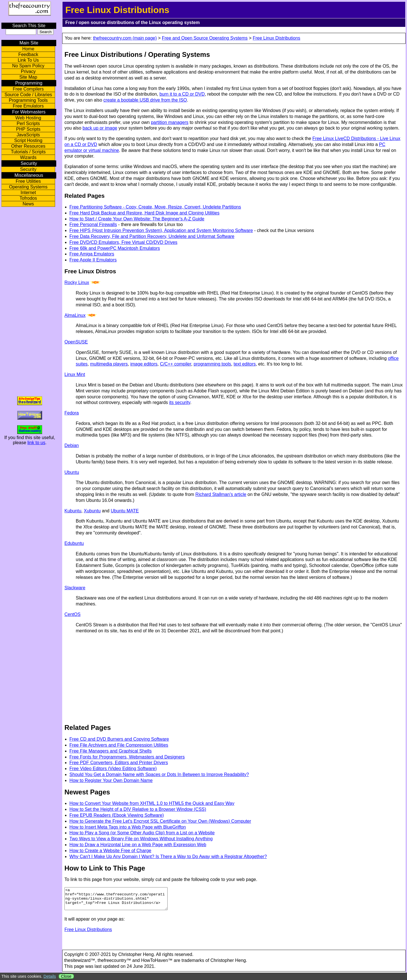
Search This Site (29, 26)
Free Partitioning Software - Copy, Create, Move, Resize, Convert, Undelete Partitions (155, 207)
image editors (144, 364)
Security (28, 169)
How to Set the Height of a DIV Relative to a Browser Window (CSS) (138, 809)
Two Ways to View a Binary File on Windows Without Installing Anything (141, 839)
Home (28, 49)
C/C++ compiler (176, 364)
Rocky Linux (77, 282)
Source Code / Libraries (28, 95)
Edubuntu (74, 543)
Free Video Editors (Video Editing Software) (113, 769)
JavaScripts (28, 135)
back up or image (100, 128)
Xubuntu (92, 511)
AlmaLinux (75, 315)
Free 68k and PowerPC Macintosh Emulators (115, 248)
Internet (28, 193)
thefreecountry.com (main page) (125, 38)
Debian (72, 445)
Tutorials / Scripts (28, 152)
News (28, 204)
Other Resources (28, 146)
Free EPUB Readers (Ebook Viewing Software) (117, 815)
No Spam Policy (28, 66)
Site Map (28, 77)
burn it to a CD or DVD (182, 94)
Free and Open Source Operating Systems (205, 38)
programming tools (212, 364)
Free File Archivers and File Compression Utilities (119, 745)
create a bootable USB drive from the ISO (145, 100)
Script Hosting (28, 140)
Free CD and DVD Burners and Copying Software (119, 739)
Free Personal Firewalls (93, 224)
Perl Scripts (28, 123)
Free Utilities (28, 181)
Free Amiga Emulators (92, 254)
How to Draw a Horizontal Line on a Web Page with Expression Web (138, 845)
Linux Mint (75, 374)
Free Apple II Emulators (93, 260)
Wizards (28, 157)
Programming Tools (28, 100)
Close (66, 976)
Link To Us (28, 60)
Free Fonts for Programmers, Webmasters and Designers (127, 757)
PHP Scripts (28, 129)
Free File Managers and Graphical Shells (111, 751)
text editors (244, 364)
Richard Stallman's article (221, 494)
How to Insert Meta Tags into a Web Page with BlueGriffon (128, 827)
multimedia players (109, 364)
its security (180, 402)
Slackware (75, 588)
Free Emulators (28, 106)
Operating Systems (28, 187)
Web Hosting (28, 118)
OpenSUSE (76, 342)
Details (50, 976)
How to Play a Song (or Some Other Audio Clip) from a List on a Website (142, 833)
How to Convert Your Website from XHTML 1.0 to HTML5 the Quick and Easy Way (152, 803)
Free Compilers (28, 89)
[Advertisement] (114, 678)
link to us (36, 443)
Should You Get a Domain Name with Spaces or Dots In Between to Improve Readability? (159, 774)
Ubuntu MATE (125, 511)
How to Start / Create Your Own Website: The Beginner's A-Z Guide (137, 219)
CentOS (72, 614)
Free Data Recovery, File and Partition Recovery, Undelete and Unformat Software (152, 236)
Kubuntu (73, 511)
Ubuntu (72, 472)
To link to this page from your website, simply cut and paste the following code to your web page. (161, 879)
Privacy (28, 71)
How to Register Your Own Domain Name (111, 780)
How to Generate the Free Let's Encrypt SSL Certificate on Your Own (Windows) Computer (160, 821)
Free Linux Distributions (276, 38)
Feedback (28, 54)
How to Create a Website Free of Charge (111, 851)
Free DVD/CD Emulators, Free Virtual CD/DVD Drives (124, 242)
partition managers (170, 122)
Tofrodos (28, 198)
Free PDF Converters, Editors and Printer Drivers (119, 763)
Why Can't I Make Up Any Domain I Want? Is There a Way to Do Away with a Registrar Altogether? (168, 857)
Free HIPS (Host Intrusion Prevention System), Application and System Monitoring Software (161, 230)
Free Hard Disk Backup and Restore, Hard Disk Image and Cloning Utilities (145, 213)
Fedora (72, 413)
